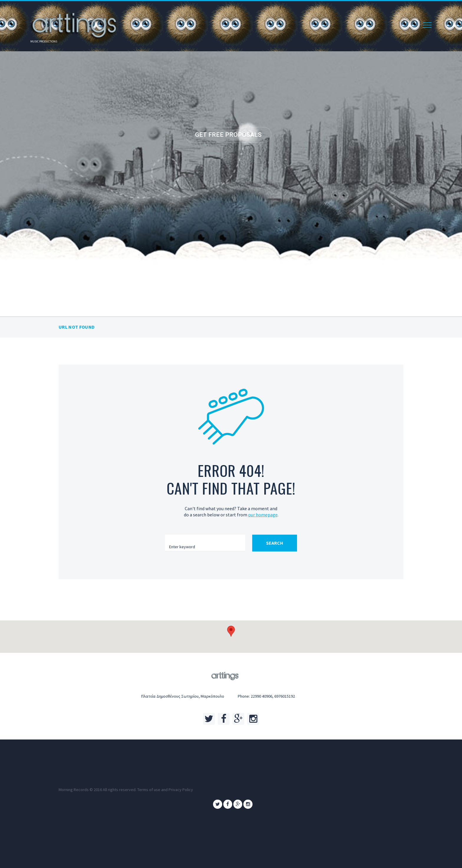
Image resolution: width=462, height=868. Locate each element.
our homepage (263, 515)
